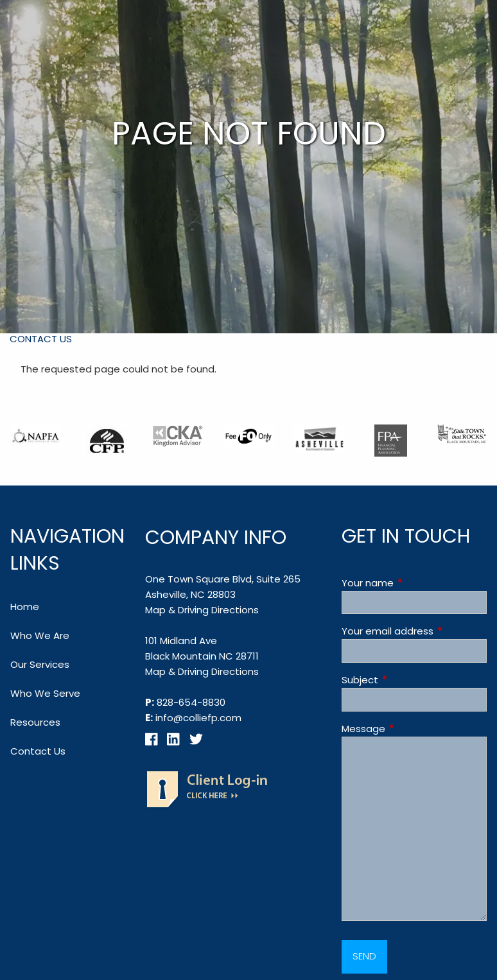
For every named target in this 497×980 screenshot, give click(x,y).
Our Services (40, 664)
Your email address (414, 631)
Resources (35, 722)
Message (413, 729)
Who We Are (40, 635)
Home (25, 607)
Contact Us (41, 339)
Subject (409, 680)
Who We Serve (45, 693)
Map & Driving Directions (202, 610)
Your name (414, 583)
